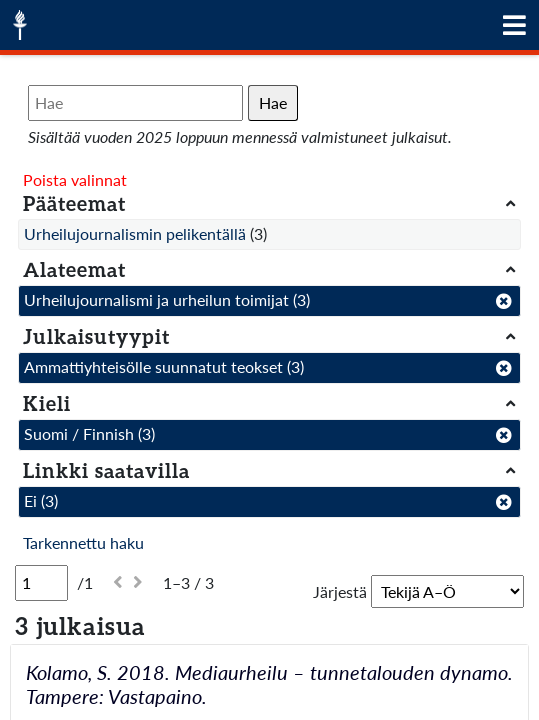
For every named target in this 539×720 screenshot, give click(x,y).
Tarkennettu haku (83, 542)
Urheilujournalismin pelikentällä (135, 233)
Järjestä (340, 591)
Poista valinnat (75, 179)
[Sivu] (41, 583)
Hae (273, 102)
